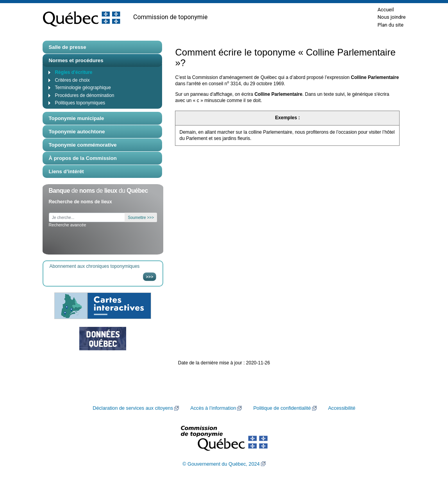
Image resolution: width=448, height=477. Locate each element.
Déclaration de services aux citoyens (133, 408)
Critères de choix (72, 80)
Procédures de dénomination (85, 95)
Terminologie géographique (83, 88)
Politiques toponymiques (80, 103)
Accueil (386, 10)
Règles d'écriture (74, 72)
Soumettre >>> (141, 218)
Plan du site (390, 25)
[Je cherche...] (87, 218)
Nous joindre (391, 17)
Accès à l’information (213, 408)
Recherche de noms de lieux (80, 202)
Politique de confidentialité (282, 408)
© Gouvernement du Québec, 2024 (221, 464)
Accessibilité (342, 408)
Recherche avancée (68, 225)
